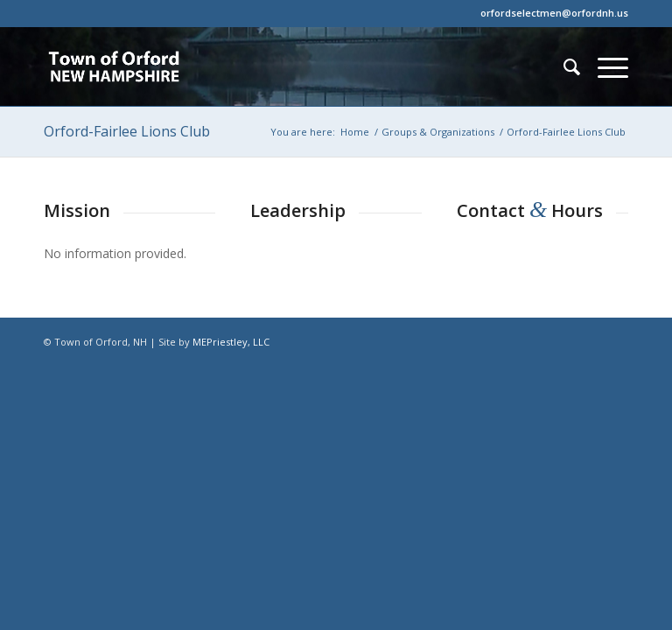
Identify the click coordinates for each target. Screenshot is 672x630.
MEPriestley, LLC (231, 342)
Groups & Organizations (438, 132)
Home (355, 132)
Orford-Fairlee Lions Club (127, 131)
